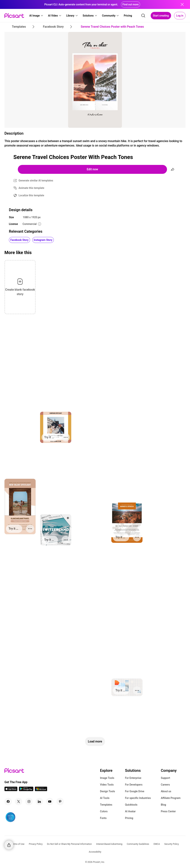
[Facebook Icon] (8, 802)
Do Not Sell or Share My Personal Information (69, 844)
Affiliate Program (171, 798)
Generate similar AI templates (36, 181)
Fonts (103, 818)
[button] (36, 16)
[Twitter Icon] (19, 802)
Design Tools (108, 791)
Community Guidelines (138, 844)
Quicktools (131, 805)
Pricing (129, 818)
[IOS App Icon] (11, 790)
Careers (165, 785)
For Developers (134, 785)
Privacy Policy (36, 844)
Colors (104, 811)
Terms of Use (18, 844)
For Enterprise (133, 778)
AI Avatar (130, 811)
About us (166, 791)
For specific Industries (138, 798)
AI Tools (105, 798)
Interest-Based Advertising (109, 844)
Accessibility (95, 852)
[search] (143, 16)
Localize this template (31, 195)
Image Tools (107, 778)
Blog (163, 805)
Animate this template (31, 188)
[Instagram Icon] (29, 802)
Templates (106, 805)
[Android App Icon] (26, 790)
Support (166, 778)
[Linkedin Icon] (39, 802)
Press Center (168, 811)
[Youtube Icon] (50, 802)
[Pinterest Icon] (60, 802)
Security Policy (172, 844)
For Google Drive (135, 791)
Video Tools (107, 785)
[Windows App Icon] (41, 790)
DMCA (157, 844)
